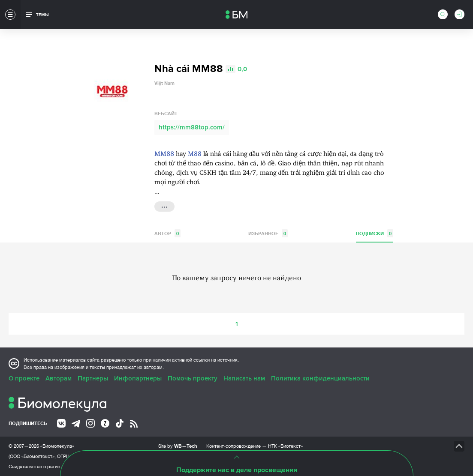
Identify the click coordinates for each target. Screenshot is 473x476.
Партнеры (93, 378)
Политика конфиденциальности (320, 378)
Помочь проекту (193, 378)
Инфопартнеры (138, 378)
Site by (178, 446)
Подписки (375, 233)
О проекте (24, 378)
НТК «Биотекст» (285, 446)
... (164, 206)
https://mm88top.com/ (192, 127)
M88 (195, 154)
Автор (167, 233)
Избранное (268, 233)
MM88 (164, 154)
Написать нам (244, 378)
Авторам (59, 378)
